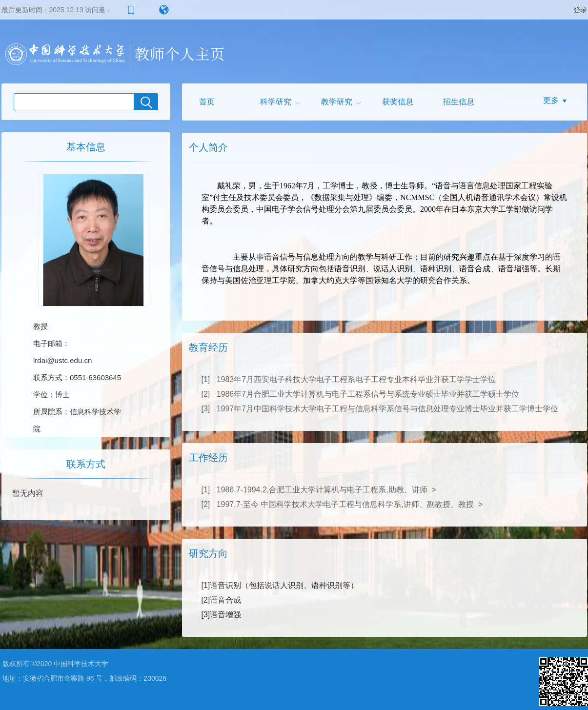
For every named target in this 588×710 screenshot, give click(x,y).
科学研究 (276, 102)
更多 (551, 100)
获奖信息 (398, 102)
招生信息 (459, 102)
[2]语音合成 (222, 600)
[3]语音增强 (222, 615)
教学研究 (337, 102)
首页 (207, 102)
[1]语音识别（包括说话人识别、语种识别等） (280, 585)
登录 (580, 10)
